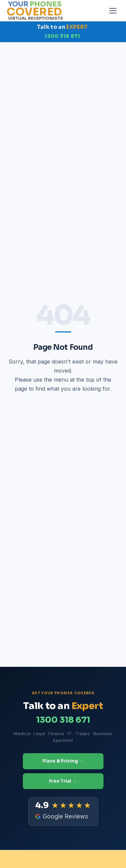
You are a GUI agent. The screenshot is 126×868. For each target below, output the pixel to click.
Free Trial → (63, 781)
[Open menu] (113, 11)
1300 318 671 (62, 36)
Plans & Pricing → (63, 761)
